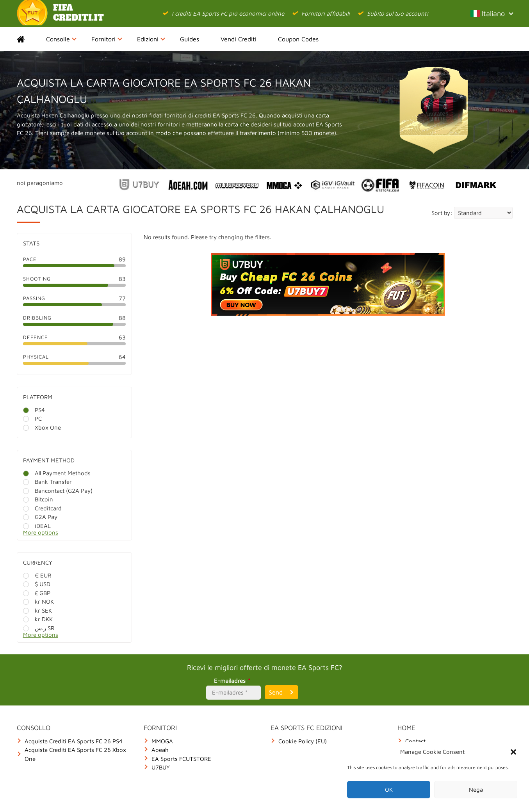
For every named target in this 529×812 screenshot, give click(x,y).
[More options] (80, 535)
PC (32, 418)
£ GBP (37, 593)
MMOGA (162, 741)
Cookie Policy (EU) (303, 741)
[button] (513, 752)
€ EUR (37, 575)
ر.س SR (39, 628)
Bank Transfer (47, 482)
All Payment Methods (57, 473)
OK (389, 790)
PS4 (34, 410)
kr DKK (38, 619)
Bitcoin (38, 499)
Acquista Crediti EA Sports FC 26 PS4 (74, 741)
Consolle (61, 39)
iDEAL (37, 526)
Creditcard (42, 508)
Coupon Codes (298, 39)
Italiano (492, 13)
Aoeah (160, 750)
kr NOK (38, 601)
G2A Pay (40, 517)
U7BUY (161, 767)
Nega (476, 790)
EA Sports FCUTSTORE (181, 759)
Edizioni (151, 39)
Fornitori (107, 39)
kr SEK (37, 610)
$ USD (37, 584)
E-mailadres (233, 681)
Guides (190, 39)
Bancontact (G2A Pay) (58, 491)
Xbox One (42, 427)
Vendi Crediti (239, 39)
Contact (415, 741)
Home (28, 39)
